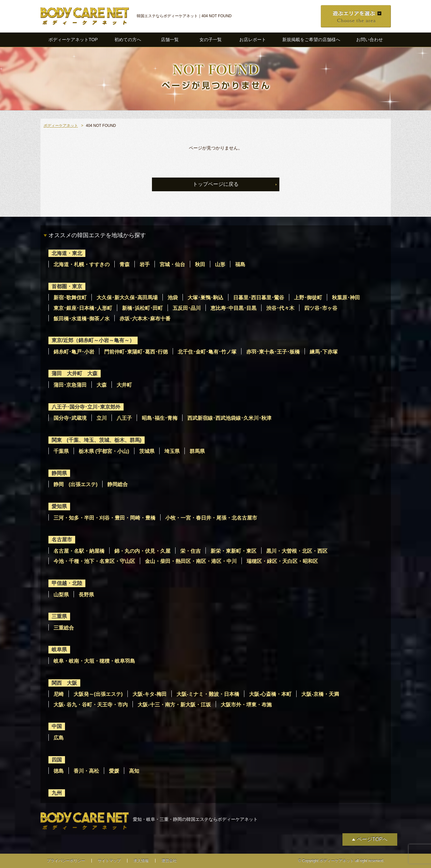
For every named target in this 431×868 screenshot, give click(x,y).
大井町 (124, 385)
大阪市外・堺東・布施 (246, 705)
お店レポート (253, 40)
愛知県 (59, 506)
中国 (57, 726)
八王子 (124, 418)
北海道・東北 (67, 253)
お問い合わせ (370, 40)
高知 (134, 771)
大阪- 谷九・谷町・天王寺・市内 (91, 705)
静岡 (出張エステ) (76, 484)
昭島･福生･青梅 (160, 418)
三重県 (59, 616)
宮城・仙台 (172, 264)
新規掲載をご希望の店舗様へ (311, 40)
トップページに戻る (216, 184)
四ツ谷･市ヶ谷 (321, 308)
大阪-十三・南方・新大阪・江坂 (174, 705)
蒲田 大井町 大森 (75, 373)
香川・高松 (86, 771)
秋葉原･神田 (346, 298)
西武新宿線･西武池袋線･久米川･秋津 (229, 418)
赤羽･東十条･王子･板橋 (273, 352)
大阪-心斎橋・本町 (270, 694)
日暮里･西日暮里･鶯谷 (259, 298)
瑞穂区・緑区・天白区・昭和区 (282, 561)
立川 (102, 418)
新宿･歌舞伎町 (70, 298)
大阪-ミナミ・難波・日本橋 (208, 694)
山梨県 (61, 595)
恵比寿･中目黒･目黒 (233, 308)
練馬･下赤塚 (324, 352)
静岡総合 (118, 484)
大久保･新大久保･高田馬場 (127, 298)
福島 (240, 264)
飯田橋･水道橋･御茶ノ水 (82, 319)
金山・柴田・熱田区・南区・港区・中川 (191, 561)
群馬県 (197, 451)
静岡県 (59, 473)
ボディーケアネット (61, 126)
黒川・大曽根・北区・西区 (297, 551)
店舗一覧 (170, 40)
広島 (59, 738)
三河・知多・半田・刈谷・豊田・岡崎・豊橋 (104, 518)
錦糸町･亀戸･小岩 (74, 352)
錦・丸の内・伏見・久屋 (142, 551)
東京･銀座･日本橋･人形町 (83, 308)
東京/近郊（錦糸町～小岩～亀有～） (93, 340)
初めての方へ (128, 40)
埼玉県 (172, 451)
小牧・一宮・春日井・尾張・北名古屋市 (211, 518)
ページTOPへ (372, 839)
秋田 (200, 264)
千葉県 (61, 451)
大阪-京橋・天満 (320, 694)
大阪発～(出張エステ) (98, 694)
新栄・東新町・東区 (233, 551)
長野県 (86, 595)
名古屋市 (62, 540)
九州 (57, 793)
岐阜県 (59, 649)
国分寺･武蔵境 (70, 418)
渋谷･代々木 (280, 308)
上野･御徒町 (308, 298)
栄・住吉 (190, 551)
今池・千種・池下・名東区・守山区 (94, 561)
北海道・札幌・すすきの (82, 264)
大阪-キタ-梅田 (150, 694)
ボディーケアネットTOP (73, 40)
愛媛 (114, 771)
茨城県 (147, 451)
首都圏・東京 (67, 286)
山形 (220, 264)
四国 (57, 760)
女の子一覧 (211, 40)
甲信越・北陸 (67, 583)
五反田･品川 (187, 308)
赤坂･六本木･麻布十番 (145, 319)
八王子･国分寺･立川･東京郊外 (86, 407)
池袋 (173, 298)
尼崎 (59, 694)
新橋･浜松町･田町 (142, 308)
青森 (125, 264)
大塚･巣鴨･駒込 (205, 298)
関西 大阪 (64, 683)
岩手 (145, 264)
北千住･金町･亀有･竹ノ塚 (207, 352)
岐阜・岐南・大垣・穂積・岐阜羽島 (94, 661)
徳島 (59, 771)
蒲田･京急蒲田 (70, 385)
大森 (102, 385)
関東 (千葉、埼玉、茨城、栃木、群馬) (97, 440)
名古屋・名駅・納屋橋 (79, 551)
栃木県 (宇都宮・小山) (104, 451)
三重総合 (64, 628)
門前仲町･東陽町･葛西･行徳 (136, 352)
